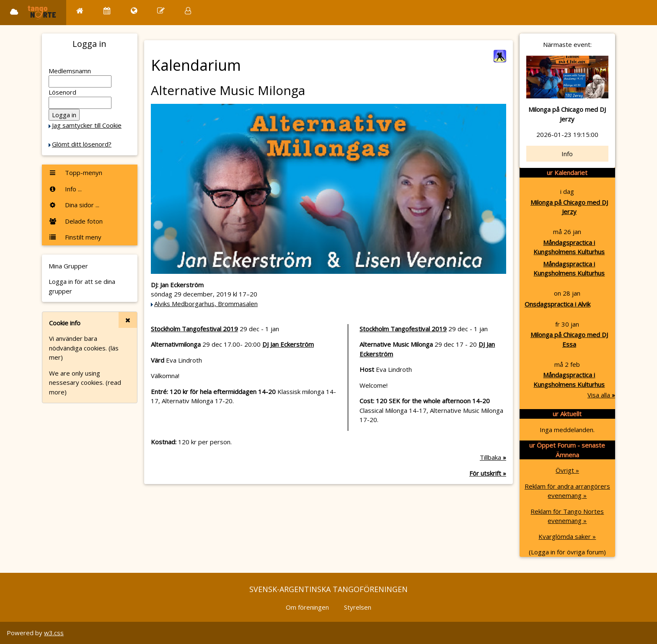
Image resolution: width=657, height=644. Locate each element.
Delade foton (76, 221)
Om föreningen (307, 607)
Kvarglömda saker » (567, 536)
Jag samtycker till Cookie (87, 125)
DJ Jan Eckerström (288, 344)
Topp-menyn (75, 173)
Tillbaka (493, 457)
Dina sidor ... (74, 205)
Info (567, 154)
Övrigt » (567, 470)
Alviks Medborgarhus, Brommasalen (206, 304)
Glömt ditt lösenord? (82, 144)
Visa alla (601, 395)
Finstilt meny (75, 237)
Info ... (65, 189)
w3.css (54, 633)
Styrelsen (358, 607)
